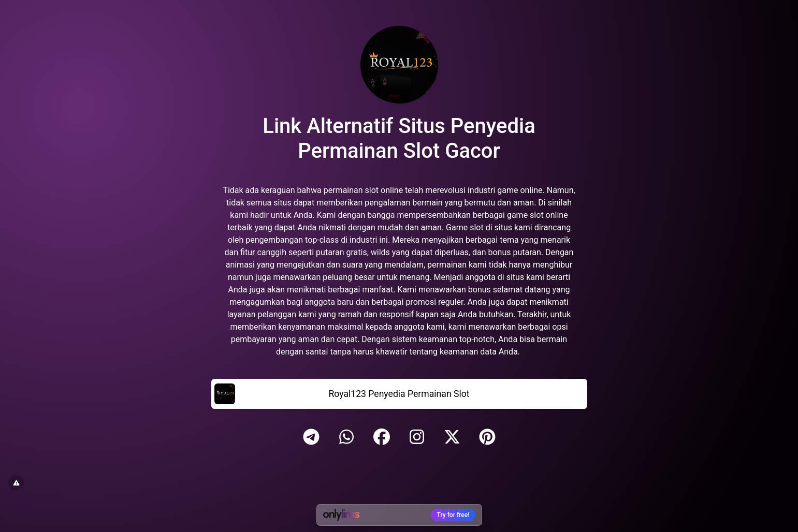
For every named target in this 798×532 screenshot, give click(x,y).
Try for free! (453, 515)
